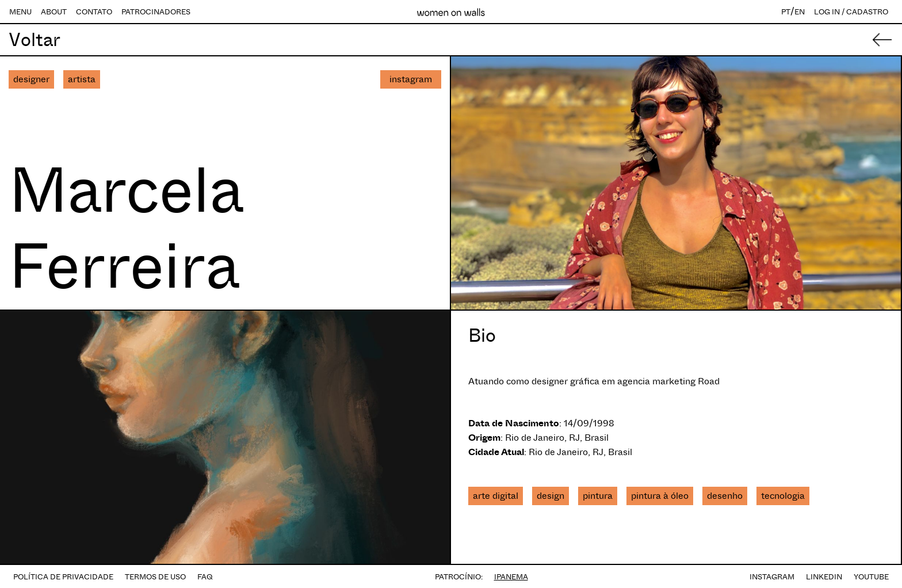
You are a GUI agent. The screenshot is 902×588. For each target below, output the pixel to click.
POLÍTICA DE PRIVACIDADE (63, 577)
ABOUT (54, 12)
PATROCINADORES (156, 12)
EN (800, 12)
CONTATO (94, 12)
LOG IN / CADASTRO (851, 12)
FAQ (205, 577)
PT (786, 12)
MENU (20, 12)
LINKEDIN (824, 577)
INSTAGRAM (772, 577)
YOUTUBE (871, 577)
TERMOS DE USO (155, 577)
